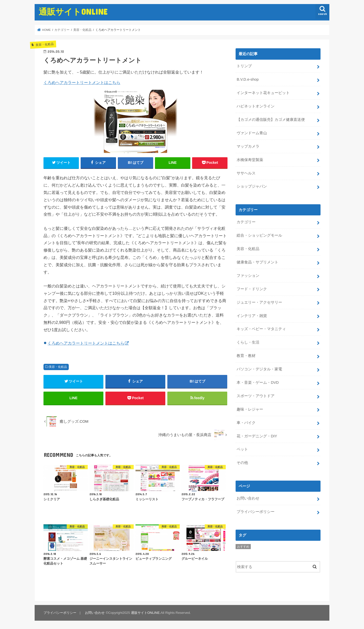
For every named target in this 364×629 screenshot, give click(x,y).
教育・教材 (246, 356)
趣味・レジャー (250, 409)
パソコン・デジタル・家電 (259, 369)
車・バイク (246, 423)
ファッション (248, 276)
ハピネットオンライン (256, 106)
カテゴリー (246, 222)
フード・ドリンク (252, 289)
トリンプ (244, 66)
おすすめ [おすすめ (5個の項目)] (243, 547)
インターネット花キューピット (263, 93)
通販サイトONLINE (73, 12)
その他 (242, 463)
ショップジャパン (252, 186)
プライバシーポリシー (256, 512)
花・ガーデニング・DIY (257, 436)
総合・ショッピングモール (259, 235)
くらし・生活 (248, 342)
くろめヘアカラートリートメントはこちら (82, 82)
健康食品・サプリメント (257, 262)
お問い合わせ (248, 498)
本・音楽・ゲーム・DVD (258, 383)
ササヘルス (246, 173)
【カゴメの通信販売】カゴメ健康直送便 (271, 120)
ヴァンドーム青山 (252, 133)
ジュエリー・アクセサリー (259, 302)
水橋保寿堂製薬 (250, 160)
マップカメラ (248, 146)
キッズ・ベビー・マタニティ (261, 329)
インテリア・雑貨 (252, 316)
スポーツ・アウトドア (256, 396)
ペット (242, 449)
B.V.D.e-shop (248, 79)
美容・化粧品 (58, 367)
